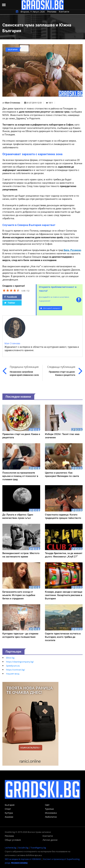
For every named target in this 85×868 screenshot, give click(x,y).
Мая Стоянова (13, 103)
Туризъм (49, 809)
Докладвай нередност (51, 308)
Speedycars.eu (13, 666)
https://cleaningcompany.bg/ (20, 662)
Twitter (10, 303)
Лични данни (50, 840)
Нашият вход (13, 674)
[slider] (11, 290)
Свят (47, 805)
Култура (9, 813)
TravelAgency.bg (38, 848)
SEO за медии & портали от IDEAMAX (23, 859)
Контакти (64, 12)
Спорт (8, 809)
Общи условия (13, 840)
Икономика (51, 813)
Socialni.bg (23, 848)
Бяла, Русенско (72, 250)
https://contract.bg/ (16, 670)
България (10, 805)
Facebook (11, 297)
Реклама (52, 12)
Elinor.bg (10, 658)
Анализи (9, 817)
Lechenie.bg (10, 848)
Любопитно (51, 817)
